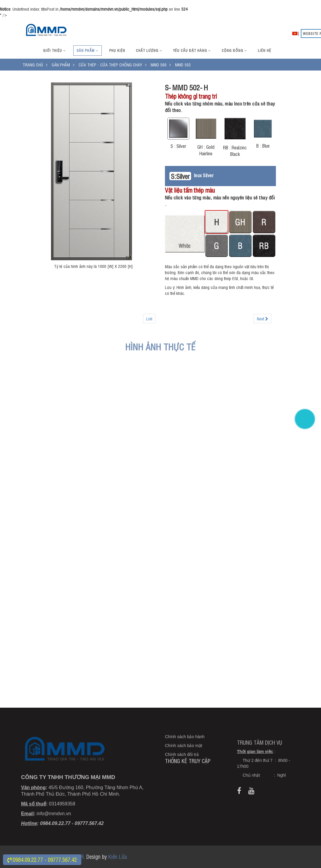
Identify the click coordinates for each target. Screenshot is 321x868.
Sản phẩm (88, 50)
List (149, 318)
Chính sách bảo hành (185, 754)
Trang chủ (33, 64)
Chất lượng (149, 50)
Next (263, 318)
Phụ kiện (117, 50)
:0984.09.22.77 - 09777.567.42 (42, 859)
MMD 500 (159, 64)
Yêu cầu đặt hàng (192, 50)
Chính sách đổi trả (182, 772)
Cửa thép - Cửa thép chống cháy (110, 64)
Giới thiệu (54, 50)
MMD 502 (183, 64)
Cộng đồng (234, 50)
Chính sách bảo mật (184, 763)
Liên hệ (264, 50)
